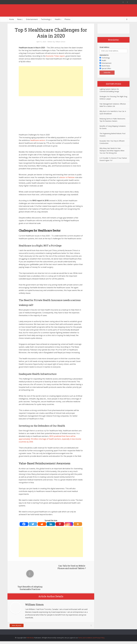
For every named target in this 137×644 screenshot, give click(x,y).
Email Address (104, 47)
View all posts (17, 625)
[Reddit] (42, 524)
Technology (46, 19)
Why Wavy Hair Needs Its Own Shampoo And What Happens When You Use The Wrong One (112, 151)
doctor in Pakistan (67, 177)
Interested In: (104, 55)
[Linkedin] (51, 524)
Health (57, 19)
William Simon (60, 42)
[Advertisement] (51, 81)
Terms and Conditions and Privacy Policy (91, 638)
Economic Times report (55, 56)
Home (12, 19)
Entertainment (32, 19)
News (19, 19)
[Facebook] (24, 524)
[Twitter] (33, 524)
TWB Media (30, 638)
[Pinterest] (60, 524)
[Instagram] (69, 524)
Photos (67, 19)
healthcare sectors (38, 140)
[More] (78, 524)
